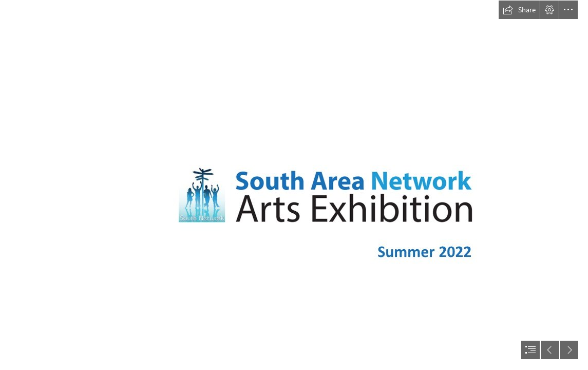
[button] (519, 10)
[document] (294, 185)
